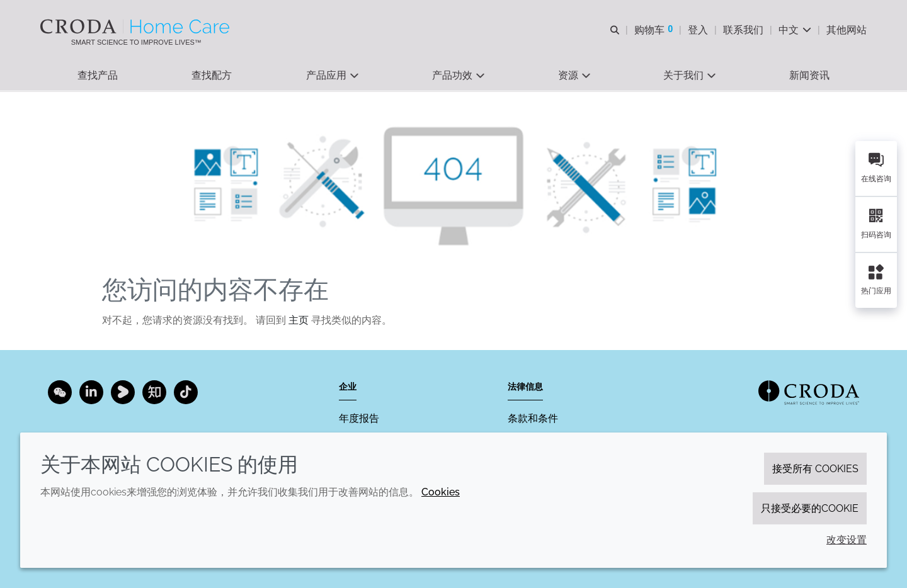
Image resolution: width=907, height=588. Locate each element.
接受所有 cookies (815, 469)
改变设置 (847, 540)
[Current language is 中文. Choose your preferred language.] (795, 30)
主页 (299, 321)
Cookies (441, 492)
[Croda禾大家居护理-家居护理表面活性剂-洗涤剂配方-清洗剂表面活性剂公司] (136, 26)
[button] (98, 76)
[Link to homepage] (809, 393)
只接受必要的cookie (810, 508)
